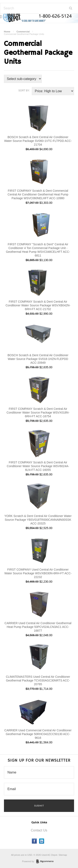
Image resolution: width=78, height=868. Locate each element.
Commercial (23, 32)
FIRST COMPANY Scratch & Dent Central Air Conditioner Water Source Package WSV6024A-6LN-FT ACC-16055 (38, 466)
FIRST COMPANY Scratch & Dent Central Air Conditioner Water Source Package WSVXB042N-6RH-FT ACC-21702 (38, 305)
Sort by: (24, 91)
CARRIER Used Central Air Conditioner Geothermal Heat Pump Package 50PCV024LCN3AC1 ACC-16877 (38, 627)
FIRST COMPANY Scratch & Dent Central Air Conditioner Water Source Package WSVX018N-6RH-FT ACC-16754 (38, 413)
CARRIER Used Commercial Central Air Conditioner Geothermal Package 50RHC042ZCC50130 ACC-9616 (38, 734)
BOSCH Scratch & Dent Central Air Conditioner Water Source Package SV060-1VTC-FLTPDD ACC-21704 (38, 141)
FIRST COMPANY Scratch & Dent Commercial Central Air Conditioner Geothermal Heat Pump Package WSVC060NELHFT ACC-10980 (38, 194)
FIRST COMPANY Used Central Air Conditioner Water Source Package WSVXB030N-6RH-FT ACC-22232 (38, 573)
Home (7, 32)
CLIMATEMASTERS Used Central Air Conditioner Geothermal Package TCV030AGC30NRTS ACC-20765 (38, 680)
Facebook (34, 841)
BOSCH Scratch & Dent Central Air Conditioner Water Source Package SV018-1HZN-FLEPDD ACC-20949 (38, 359)
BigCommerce (46, 862)
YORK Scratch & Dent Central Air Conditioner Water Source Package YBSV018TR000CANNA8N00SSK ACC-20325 (38, 520)
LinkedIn (42, 841)
